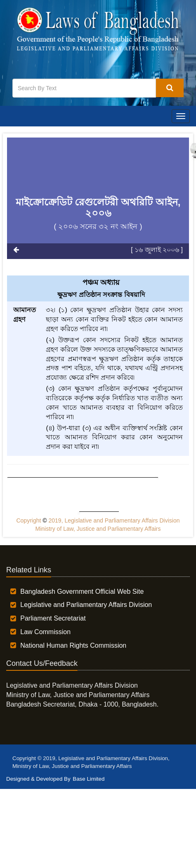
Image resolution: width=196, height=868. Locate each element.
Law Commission (45, 632)
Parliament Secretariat (53, 618)
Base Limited (89, 779)
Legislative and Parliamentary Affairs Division (86, 605)
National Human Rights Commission (73, 645)
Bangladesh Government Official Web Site (82, 591)
